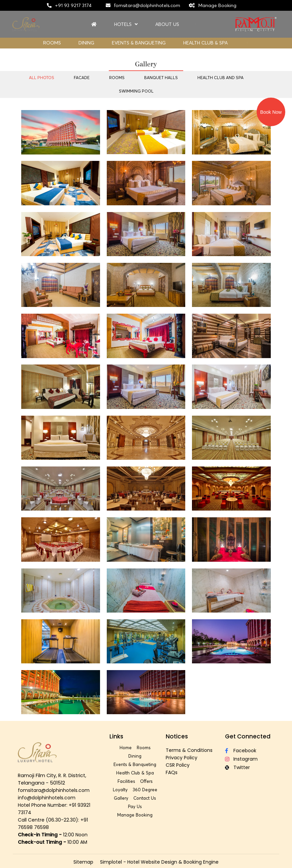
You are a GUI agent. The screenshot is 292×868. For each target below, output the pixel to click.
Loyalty (120, 790)
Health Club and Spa (220, 78)
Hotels (126, 24)
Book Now (271, 112)
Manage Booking (217, 5)
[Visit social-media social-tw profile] (249, 768)
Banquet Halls (161, 78)
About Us (167, 24)
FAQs (172, 772)
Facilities (126, 781)
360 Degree (145, 790)
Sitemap (83, 862)
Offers (146, 781)
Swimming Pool (136, 91)
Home (126, 748)
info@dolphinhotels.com (47, 798)
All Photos (42, 78)
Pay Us (135, 806)
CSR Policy (178, 765)
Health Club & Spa (205, 43)
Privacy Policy (182, 758)
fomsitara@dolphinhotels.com (147, 5)
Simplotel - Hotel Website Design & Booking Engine (159, 862)
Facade (82, 78)
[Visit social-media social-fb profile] (249, 751)
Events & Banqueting (139, 43)
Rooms (52, 43)
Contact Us (145, 798)
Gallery (121, 798)
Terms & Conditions (189, 750)
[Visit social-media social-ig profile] (249, 759)
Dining (86, 43)
